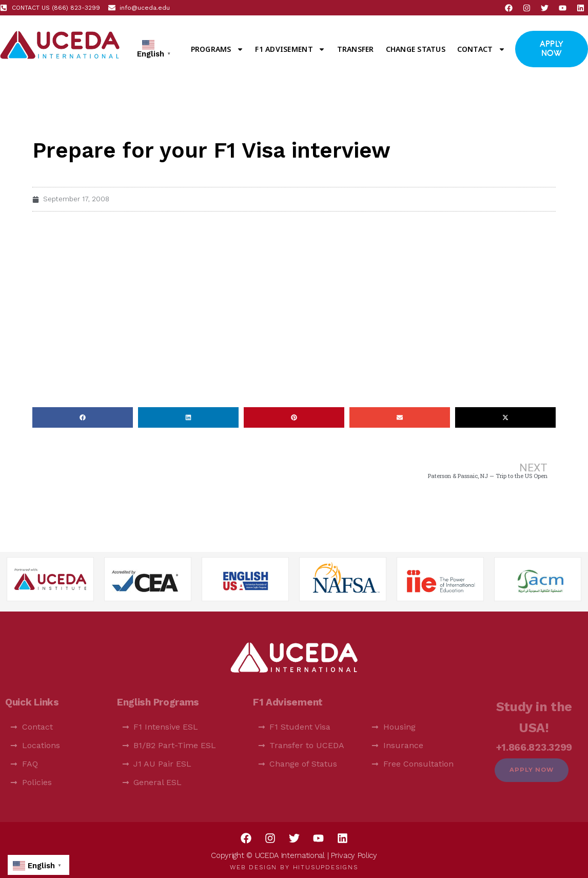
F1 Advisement (290, 49)
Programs (217, 49)
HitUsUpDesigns (326, 867)
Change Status (416, 49)
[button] (83, 417)
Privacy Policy (354, 855)
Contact (481, 49)
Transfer (356, 49)
